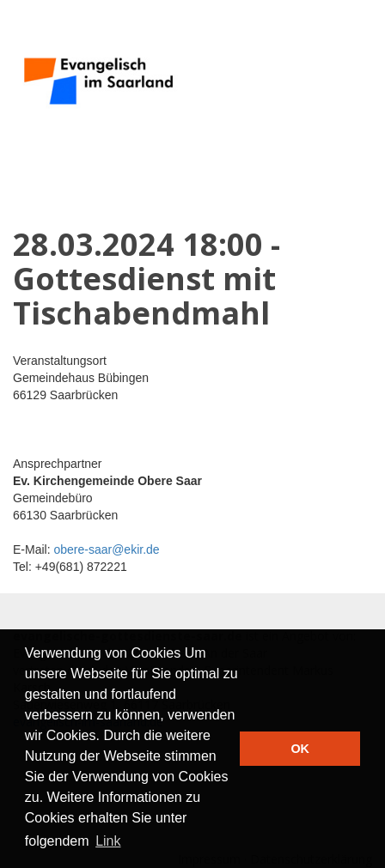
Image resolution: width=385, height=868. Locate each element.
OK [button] (300, 749)
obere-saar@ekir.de (106, 549)
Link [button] (108, 841)
